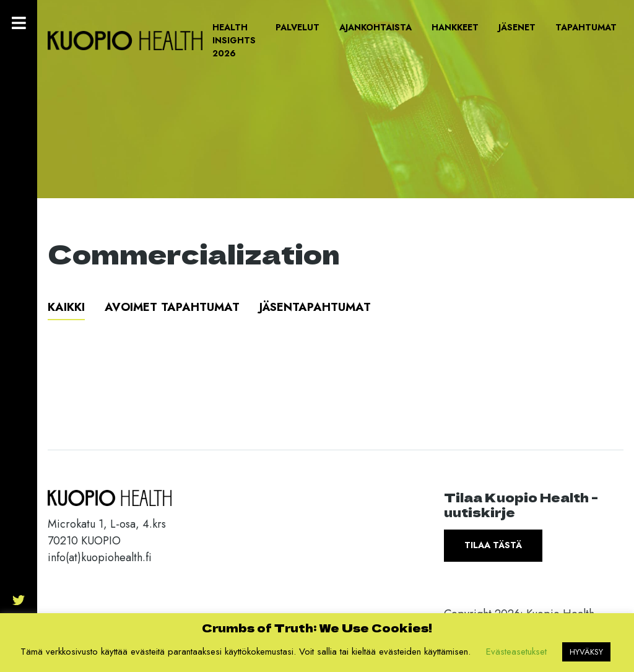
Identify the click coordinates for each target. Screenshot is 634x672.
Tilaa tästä (493, 545)
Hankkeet (455, 27)
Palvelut (297, 27)
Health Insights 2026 (234, 40)
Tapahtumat (586, 27)
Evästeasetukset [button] (516, 652)
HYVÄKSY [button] (586, 652)
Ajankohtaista (376, 27)
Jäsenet (517, 27)
